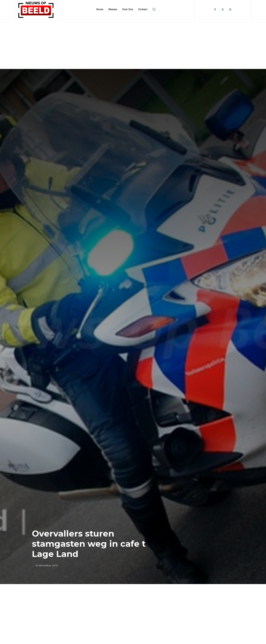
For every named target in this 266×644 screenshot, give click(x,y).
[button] (154, 9)
